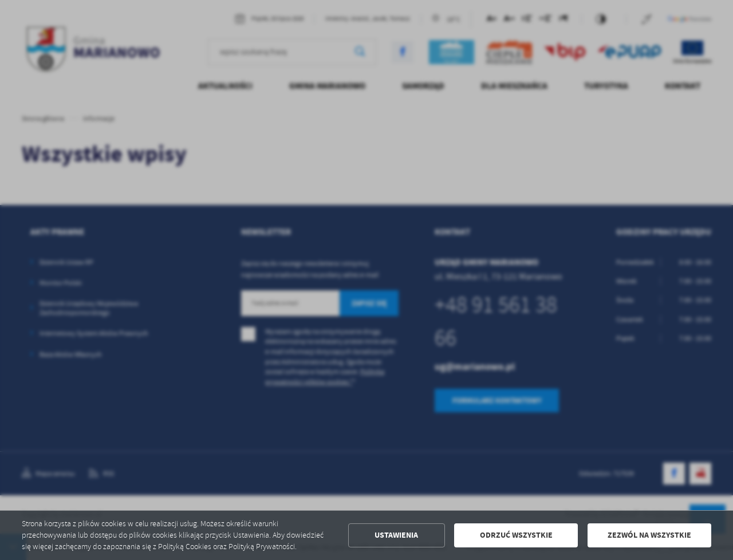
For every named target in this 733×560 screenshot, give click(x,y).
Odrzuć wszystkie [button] (516, 535)
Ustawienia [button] (396, 535)
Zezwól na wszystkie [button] (649, 535)
